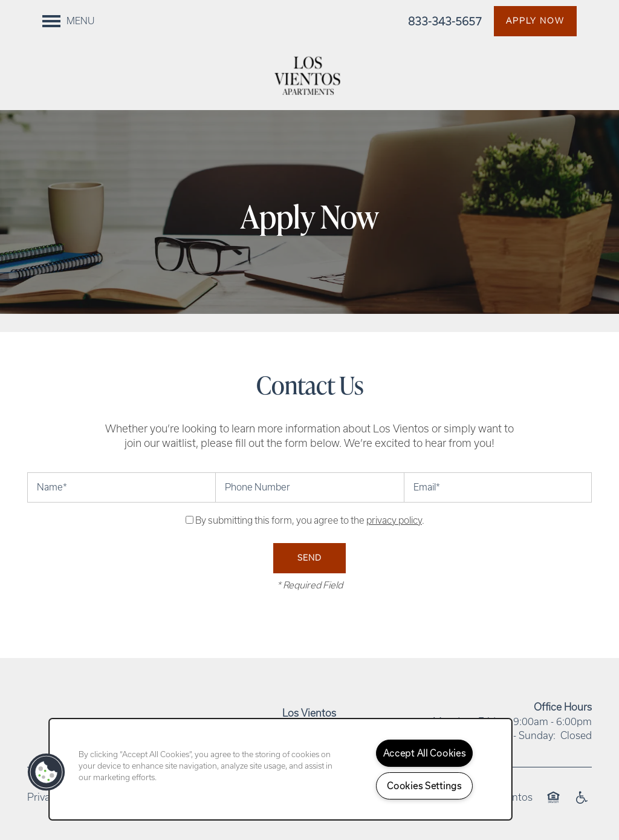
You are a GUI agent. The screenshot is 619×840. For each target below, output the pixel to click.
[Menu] (68, 21)
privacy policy (394, 520)
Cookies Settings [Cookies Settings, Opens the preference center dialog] (424, 786)
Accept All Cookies (425, 753)
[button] (535, 21)
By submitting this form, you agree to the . (310, 520)
